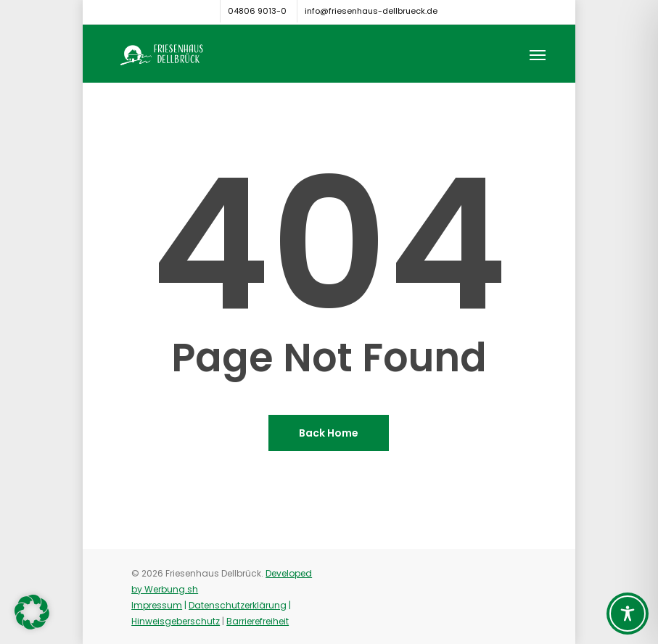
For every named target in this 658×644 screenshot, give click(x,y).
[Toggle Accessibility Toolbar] (628, 614)
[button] (538, 54)
